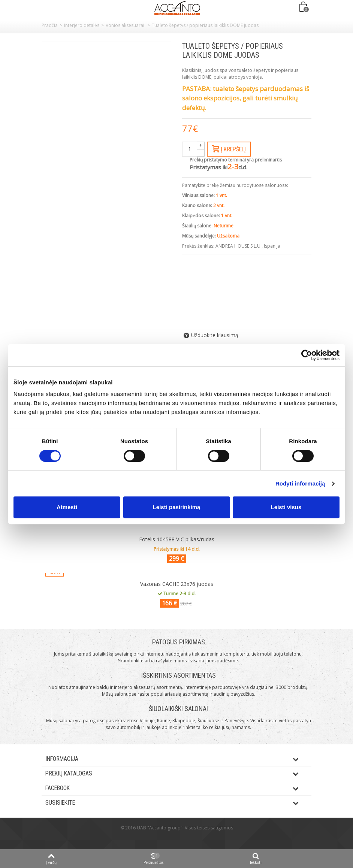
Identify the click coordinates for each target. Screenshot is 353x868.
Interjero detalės (82, 25)
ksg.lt (186, 839)
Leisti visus (286, 507)
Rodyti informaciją (300, 483)
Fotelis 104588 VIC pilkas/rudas (177, 539)
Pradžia (50, 25)
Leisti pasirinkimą (177, 507)
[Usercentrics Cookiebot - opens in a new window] (307, 355)
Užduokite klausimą (215, 335)
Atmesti (67, 507)
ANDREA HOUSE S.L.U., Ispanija (248, 246)
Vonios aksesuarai (126, 25)
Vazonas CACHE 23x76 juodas (177, 584)
